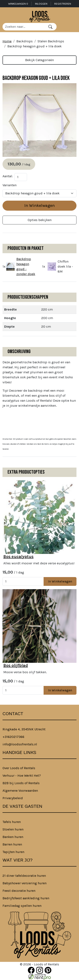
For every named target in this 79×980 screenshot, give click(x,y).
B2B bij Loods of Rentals (21, 783)
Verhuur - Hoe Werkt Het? (22, 776)
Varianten (10, 185)
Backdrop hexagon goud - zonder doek (26, 266)
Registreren (63, 4)
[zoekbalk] (23, 27)
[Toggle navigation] (73, 27)
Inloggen (41, 4)
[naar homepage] (40, 16)
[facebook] (31, 970)
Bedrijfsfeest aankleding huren (26, 898)
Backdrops (25, 41)
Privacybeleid (13, 798)
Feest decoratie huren (19, 891)
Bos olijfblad (16, 665)
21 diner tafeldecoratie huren (24, 876)
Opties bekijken (40, 220)
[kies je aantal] (23, 581)
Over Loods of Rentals (19, 768)
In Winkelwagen (39, 206)
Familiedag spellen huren (22, 906)
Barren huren (12, 844)
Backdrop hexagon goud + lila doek (34, 46)
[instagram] (40, 970)
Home (7, 41)
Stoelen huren (13, 829)
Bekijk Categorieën (39, 60)
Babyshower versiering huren (25, 883)
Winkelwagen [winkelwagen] (18, 4)
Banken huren (13, 837)
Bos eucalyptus (18, 557)
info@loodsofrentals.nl (20, 744)
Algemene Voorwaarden (20, 791)
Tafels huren (12, 822)
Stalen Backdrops (51, 41)
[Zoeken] (50, 27)
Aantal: (8, 176)
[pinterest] (48, 970)
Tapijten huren (13, 852)
